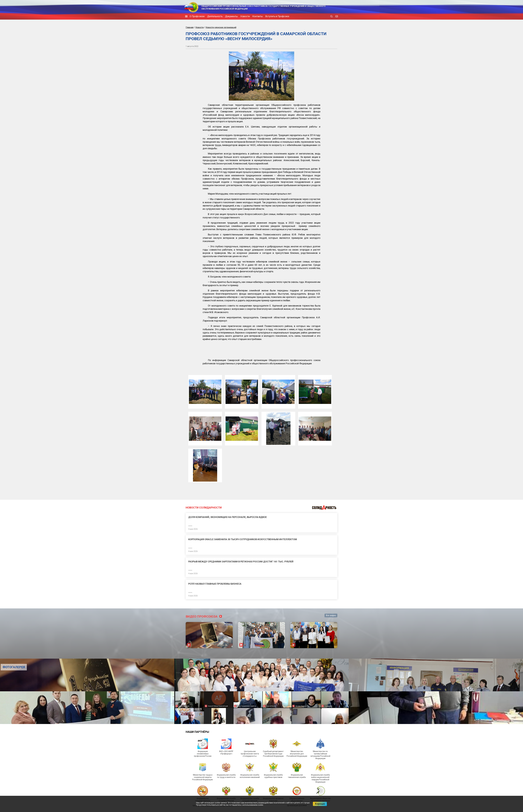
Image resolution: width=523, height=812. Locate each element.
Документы (231, 16)
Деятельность (215, 16)
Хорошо (320, 804)
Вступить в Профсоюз (277, 16)
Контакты (258, 16)
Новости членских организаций (221, 27)
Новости (245, 16)
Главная (190, 27)
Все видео (331, 615)
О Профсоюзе (197, 16)
